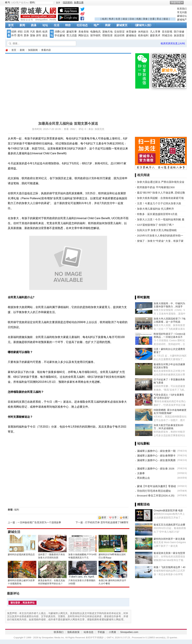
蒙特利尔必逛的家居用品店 (21, 554)
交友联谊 (119, 32)
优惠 (139, 19)
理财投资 (107, 35)
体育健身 (131, 32)
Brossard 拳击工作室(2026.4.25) (156, 495)
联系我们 (182, 9)
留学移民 (95, 35)
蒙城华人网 (7, 50)
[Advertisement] (135, 12)
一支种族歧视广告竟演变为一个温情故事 (39, 522)
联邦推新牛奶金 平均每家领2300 (156, 187)
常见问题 (182, 12)
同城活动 (167, 35)
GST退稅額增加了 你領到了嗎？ (156, 225)
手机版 (101, 632)
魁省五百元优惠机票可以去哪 (169, 525)
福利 (17, 510)
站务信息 (89, 632)
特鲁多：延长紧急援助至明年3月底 (157, 214)
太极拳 (141, 473)
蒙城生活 (14, 532)
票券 (26, 35)
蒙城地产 (182, 20)
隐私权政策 (74, 632)
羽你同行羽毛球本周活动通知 (154, 491)
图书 (20, 35)
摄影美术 (155, 35)
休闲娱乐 (143, 32)
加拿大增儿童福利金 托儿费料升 (156, 209)
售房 (111, 19)
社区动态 (82, 25)
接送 (166, 19)
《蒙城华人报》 (143, 25)
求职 (20, 32)
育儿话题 (72, 35)
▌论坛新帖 (142, 444)
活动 (132, 19)
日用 (26, 32)
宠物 (33, 35)
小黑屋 (112, 632)
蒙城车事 (72, 32)
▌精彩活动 (142, 504)
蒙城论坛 (182, 16)
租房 (104, 19)
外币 (14, 35)
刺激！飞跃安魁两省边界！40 (170, 567)
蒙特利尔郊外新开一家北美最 (169, 539)
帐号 (8, 2)
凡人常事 (155, 32)
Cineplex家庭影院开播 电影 (168, 510)
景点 (159, 19)
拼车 (39, 35)
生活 (57, 25)
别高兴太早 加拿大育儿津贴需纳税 (157, 230)
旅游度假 (179, 35)
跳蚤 (34, 25)
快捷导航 (176, 2)
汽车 (33, 32)
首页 (11, 25)
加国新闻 (33, 50)
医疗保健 (179, 32)
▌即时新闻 (142, 297)
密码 (32, 2)
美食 (145, 19)
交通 (152, 19)
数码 (39, 32)
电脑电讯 (95, 32)
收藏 (125, 517)
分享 (114, 517)
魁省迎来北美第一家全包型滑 (169, 553)
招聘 (14, 32)
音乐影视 (167, 32)
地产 (96, 25)
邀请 (104, 517)
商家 (108, 25)
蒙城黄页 (122, 25)
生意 (118, 19)
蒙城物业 (131, 35)
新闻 (22, 25)
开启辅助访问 (186, 2)
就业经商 (119, 35)
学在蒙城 (60, 35)
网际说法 (84, 35)
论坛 (45, 25)
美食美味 (84, 32)
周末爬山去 (143, 478)
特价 (68, 25)
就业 (125, 19)
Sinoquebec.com (129, 632)
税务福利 (143, 35)
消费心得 (60, 32)
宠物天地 (107, 32)
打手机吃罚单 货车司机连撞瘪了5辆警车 (107, 522)
